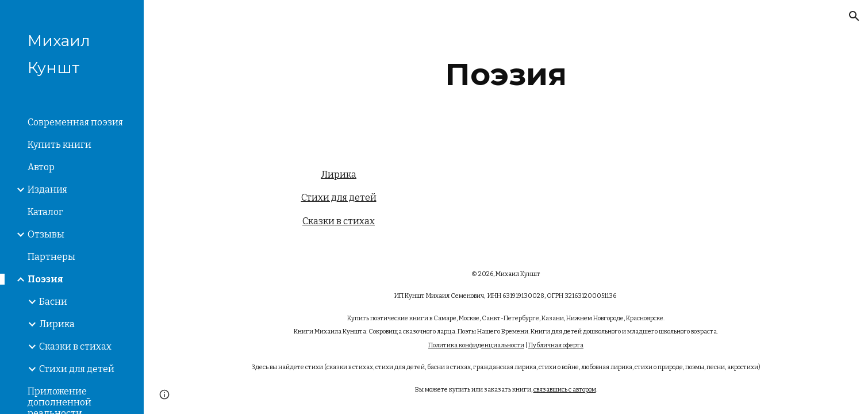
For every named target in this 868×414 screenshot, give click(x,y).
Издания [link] (47, 189)
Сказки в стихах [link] (75, 346)
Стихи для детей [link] (77, 369)
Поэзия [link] (45, 279)
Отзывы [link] (46, 234)
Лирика (339, 175)
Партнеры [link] (51, 257)
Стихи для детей (339, 198)
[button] (854, 16)
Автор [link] (41, 167)
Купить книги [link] (59, 145)
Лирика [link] (57, 324)
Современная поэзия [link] (75, 122)
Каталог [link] (45, 212)
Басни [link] (53, 302)
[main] (506, 74)
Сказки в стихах (339, 221)
